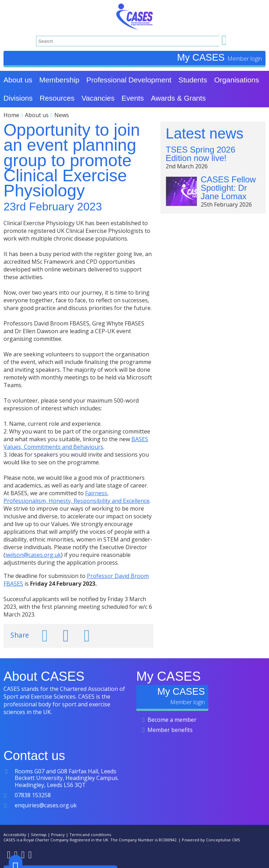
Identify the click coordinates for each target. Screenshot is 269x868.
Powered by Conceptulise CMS (211, 840)
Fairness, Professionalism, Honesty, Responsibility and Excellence (77, 497)
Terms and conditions (90, 835)
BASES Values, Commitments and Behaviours (76, 443)
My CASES (202, 57)
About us (37, 115)
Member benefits (170, 730)
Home (11, 115)
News (62, 115)
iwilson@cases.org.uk (33, 555)
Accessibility (15, 835)
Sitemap (39, 835)
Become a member (172, 720)
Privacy (58, 835)
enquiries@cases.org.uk (46, 805)
